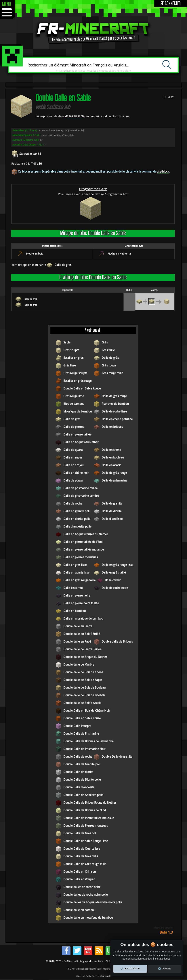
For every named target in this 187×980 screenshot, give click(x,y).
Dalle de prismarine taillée (81, 488)
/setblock (163, 171)
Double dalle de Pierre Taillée (82, 649)
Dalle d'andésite (112, 519)
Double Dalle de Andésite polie (83, 795)
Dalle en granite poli (76, 511)
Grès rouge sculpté (75, 373)
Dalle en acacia (112, 465)
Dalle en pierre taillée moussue (84, 549)
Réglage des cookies (91, 961)
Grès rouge (109, 365)
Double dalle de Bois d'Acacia (82, 703)
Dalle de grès (63, 265)
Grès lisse (70, 365)
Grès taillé (108, 350)
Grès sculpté (71, 350)
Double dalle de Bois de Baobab (84, 695)
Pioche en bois (35, 254)
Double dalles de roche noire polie (86, 895)
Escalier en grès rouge (78, 381)
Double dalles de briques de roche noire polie (93, 902)
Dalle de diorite (112, 511)
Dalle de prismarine (115, 480)
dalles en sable (75, 116)
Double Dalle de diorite (78, 772)
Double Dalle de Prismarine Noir (84, 749)
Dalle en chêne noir (76, 473)
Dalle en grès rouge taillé (80, 580)
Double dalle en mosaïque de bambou (88, 918)
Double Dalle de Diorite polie (82, 780)
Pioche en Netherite (119, 254)
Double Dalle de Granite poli (82, 764)
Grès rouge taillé (112, 373)
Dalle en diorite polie (77, 519)
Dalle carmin (113, 580)
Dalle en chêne (111, 450)
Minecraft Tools (83, 976)
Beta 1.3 (166, 932)
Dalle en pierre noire (77, 595)
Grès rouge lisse (74, 396)
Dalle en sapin (73, 457)
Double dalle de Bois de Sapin (83, 680)
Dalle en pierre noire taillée (81, 603)
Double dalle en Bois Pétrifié (82, 634)
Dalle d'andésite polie (77, 526)
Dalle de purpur (74, 480)
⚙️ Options (165, 969)
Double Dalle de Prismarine (81, 733)
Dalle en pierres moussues (81, 557)
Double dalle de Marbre (79, 664)
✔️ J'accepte (130, 969)
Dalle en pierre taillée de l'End (83, 542)
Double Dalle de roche (78, 757)
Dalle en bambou (75, 611)
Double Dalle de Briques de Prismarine (88, 741)
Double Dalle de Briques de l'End (85, 810)
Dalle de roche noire (115, 588)
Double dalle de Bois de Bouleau (84, 687)
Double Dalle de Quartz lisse (82, 849)
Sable (67, 342)
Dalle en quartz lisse (76, 572)
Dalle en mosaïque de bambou (83, 618)
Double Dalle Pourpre (77, 726)
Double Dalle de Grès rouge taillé (85, 864)
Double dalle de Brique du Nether (85, 657)
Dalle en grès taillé (114, 572)
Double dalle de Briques (117, 641)
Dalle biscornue (73, 588)
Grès (105, 342)
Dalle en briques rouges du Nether (86, 534)
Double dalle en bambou (79, 910)
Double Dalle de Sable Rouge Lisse (86, 841)
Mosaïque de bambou (78, 411)
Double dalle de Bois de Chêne (83, 672)
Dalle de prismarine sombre (81, 496)
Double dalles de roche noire (82, 887)
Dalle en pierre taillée (77, 434)
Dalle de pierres (74, 427)
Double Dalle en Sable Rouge (82, 388)
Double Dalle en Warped (79, 879)
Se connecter (171, 4)
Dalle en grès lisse (75, 565)
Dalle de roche (73, 503)
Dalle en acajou (73, 465)
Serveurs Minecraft (102, 976)
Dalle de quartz (73, 450)
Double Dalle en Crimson (80, 872)
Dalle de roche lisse (114, 411)
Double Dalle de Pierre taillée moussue (89, 818)
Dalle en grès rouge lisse (118, 565)
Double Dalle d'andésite (79, 787)
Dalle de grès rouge (114, 396)
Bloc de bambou (74, 404)
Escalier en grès (73, 358)
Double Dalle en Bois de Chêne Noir (87, 710)
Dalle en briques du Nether (81, 442)
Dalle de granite (112, 503)
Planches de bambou (115, 404)
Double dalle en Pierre (78, 626)
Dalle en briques (112, 427)
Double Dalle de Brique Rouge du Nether (90, 803)
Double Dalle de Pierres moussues (86, 826)
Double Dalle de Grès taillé (81, 856)
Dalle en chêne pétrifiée (117, 419)
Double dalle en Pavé (77, 641)
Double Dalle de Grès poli (80, 833)
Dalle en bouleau (113, 457)
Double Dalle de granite (117, 757)
